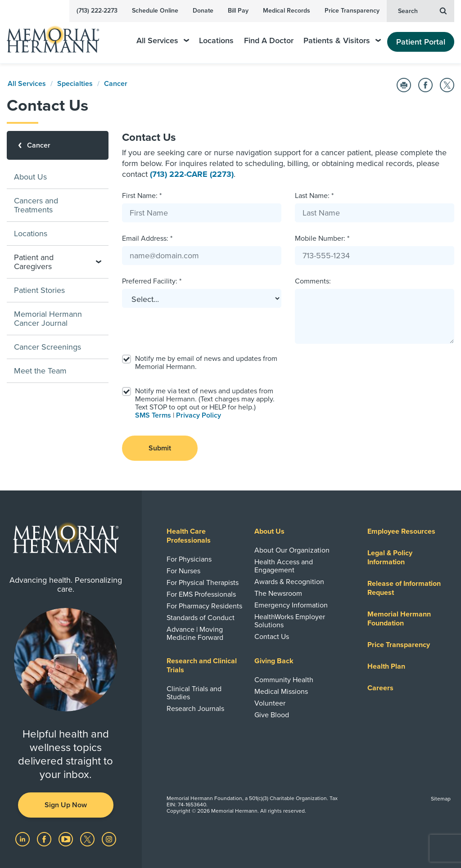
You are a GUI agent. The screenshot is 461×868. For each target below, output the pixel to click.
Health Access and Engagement (284, 566)
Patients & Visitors (342, 41)
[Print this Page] (404, 85)
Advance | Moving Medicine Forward (195, 634)
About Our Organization (292, 550)
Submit (160, 448)
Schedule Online (155, 11)
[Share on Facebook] (425, 85)
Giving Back (274, 661)
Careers (380, 688)
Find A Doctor (269, 41)
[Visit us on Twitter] (88, 839)
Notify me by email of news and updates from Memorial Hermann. (206, 363)
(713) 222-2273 (97, 11)
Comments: (313, 281)
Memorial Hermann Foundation (399, 619)
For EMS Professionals (201, 594)
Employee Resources (401, 531)
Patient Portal (421, 42)
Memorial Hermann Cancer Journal (48, 319)
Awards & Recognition (289, 582)
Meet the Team (40, 371)
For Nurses (183, 571)
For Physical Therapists (203, 583)
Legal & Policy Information (390, 558)
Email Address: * (147, 238)
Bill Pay (238, 11)
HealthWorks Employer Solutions (290, 621)
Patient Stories (39, 290)
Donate (203, 11)
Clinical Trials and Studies (194, 693)
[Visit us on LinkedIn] (23, 839)
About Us (30, 177)
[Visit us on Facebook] (45, 839)
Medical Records (287, 11)
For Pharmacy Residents (204, 606)
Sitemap (441, 799)
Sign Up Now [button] (66, 805)
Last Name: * (314, 196)
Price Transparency (352, 11)
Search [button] (422, 10)
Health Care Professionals (189, 536)
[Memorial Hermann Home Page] (59, 35)
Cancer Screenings (47, 347)
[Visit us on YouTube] (67, 839)
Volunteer (270, 703)
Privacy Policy (199, 415)
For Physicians (189, 559)
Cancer (116, 84)
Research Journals (195, 709)
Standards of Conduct (201, 618)
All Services (163, 41)
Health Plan (386, 666)
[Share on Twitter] (447, 85)
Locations (216, 41)
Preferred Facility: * (152, 281)
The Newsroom (278, 594)
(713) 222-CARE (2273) (192, 174)
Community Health (284, 680)
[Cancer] (58, 145)
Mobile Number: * (322, 238)
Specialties (75, 84)
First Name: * (142, 196)
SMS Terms (153, 415)
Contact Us (272, 637)
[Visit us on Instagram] (109, 839)
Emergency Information (291, 605)
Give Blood (272, 715)
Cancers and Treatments (36, 205)
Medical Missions (281, 692)
